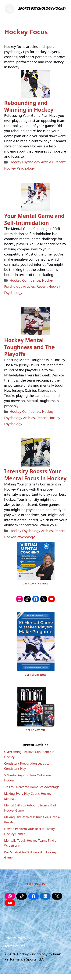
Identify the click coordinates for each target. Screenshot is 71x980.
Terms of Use (15, 946)
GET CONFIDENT (36, 730)
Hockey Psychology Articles (31, 162)
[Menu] (10, 9)
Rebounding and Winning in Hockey (29, 106)
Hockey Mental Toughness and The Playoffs (29, 347)
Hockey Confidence (25, 280)
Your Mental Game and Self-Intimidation (34, 219)
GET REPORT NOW (35, 675)
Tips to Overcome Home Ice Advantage (32, 787)
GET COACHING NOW (35, 583)
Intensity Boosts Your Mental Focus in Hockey (35, 475)
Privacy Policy (15, 938)
